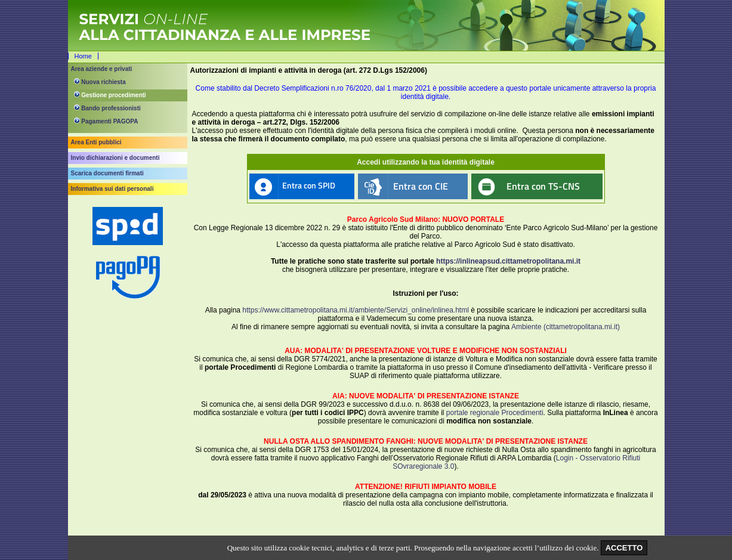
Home (83, 56)
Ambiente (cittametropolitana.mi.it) (566, 327)
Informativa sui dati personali (112, 189)
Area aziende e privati (102, 69)
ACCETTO (624, 548)
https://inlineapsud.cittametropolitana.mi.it (508, 261)
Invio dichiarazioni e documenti (115, 158)
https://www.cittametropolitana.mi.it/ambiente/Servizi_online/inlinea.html (356, 310)
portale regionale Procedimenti (495, 413)
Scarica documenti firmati (107, 173)
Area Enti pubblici (96, 142)
